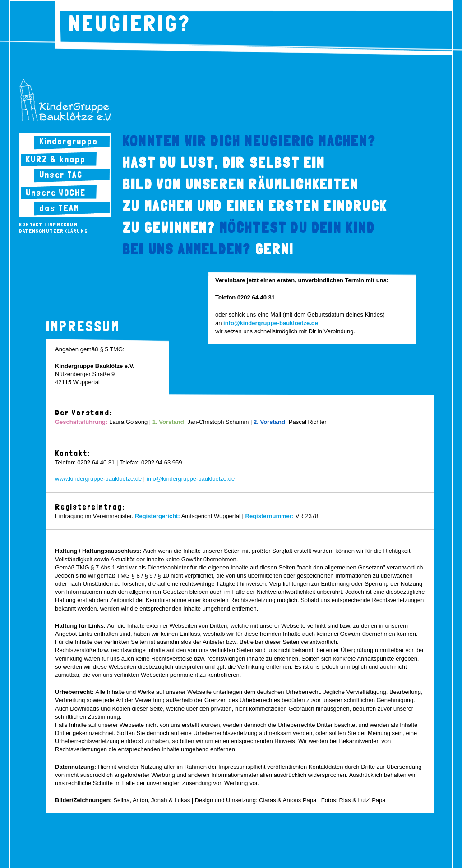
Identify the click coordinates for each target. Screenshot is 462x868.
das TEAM (59, 208)
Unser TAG (61, 175)
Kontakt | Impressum (48, 225)
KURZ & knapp (56, 159)
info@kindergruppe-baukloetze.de (191, 479)
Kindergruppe (68, 141)
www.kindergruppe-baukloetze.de (98, 479)
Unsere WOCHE (56, 193)
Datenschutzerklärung (53, 231)
